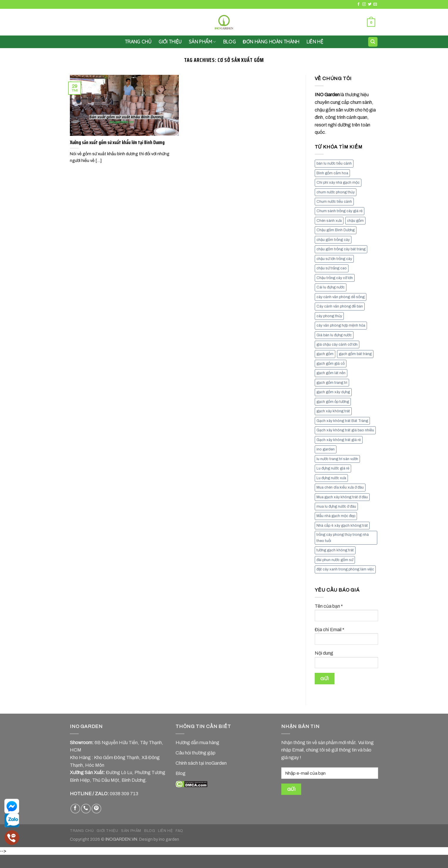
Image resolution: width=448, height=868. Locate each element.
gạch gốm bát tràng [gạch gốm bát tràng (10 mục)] (355, 354)
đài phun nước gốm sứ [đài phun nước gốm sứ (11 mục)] (335, 560)
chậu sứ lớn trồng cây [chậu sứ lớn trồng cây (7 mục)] (334, 259)
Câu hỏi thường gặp (196, 753)
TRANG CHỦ (82, 831)
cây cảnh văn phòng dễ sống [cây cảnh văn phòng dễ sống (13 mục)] (341, 297)
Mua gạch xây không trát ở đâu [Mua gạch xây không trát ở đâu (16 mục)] (342, 497)
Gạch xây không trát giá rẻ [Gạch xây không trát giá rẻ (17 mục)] (339, 440)
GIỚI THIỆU (170, 42)
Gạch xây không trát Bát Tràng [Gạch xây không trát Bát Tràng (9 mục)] (342, 421)
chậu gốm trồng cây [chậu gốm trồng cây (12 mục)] (333, 240)
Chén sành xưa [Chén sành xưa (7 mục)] (329, 221)
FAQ (179, 831)
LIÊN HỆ (315, 42)
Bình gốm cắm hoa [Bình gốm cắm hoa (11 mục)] (332, 173)
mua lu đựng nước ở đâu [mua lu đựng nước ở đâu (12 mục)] (336, 506)
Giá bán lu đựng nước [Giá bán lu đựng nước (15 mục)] (334, 335)
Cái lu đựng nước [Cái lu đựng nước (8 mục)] (331, 287)
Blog (229, 42)
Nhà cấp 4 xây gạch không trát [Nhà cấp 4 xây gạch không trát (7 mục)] (342, 526)
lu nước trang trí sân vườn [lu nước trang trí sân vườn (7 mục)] (337, 459)
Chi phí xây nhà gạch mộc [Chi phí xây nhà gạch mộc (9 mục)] (338, 183)
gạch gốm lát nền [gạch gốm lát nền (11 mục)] (331, 373)
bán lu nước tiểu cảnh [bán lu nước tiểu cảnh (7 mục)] (334, 163)
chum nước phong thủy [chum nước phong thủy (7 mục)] (336, 192)
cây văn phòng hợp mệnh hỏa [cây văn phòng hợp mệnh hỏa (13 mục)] (341, 325)
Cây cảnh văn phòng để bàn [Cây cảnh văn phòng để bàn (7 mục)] (340, 306)
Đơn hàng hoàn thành (271, 42)
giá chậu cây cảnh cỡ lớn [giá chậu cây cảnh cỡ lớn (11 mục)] (337, 345)
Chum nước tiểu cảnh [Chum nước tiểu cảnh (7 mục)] (334, 202)
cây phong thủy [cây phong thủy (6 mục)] (329, 316)
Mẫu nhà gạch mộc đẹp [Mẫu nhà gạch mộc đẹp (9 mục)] (336, 516)
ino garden (169, 839)
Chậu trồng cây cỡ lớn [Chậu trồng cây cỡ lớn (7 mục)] (335, 278)
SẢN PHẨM (202, 42)
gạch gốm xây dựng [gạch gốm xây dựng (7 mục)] (333, 392)
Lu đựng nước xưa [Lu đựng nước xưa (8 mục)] (331, 478)
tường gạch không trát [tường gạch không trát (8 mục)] (335, 550)
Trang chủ (138, 42)
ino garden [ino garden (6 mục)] (326, 449)
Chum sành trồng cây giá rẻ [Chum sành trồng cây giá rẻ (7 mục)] (340, 211)
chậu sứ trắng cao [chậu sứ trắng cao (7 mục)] (332, 268)
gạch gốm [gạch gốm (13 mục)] (325, 354)
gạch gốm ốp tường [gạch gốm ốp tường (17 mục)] (333, 402)
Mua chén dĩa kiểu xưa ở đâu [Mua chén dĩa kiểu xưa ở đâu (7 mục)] (340, 487)
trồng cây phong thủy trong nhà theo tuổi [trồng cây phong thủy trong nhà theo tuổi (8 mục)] (343, 538)
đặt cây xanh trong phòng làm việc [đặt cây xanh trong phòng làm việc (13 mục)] (345, 569)
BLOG (150, 831)
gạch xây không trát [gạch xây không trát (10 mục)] (333, 411)
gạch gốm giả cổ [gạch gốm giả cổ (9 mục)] (331, 364)
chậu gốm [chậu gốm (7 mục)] (355, 221)
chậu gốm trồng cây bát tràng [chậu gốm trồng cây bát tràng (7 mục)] (341, 249)
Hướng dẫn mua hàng (197, 743)
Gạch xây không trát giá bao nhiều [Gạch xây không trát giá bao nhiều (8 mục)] (345, 430)
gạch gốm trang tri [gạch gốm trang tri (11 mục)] (332, 383)
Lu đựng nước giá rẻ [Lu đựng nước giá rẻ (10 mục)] (333, 468)
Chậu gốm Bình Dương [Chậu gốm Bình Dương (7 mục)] (336, 230)
